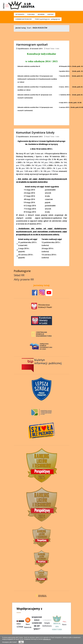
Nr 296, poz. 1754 (48, 171)
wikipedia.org (47, 639)
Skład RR (19, 275)
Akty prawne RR (24, 279)
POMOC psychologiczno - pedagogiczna (47, 19)
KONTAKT (51, 14)
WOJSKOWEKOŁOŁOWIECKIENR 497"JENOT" (37, 623)
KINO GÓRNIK (20, 624)
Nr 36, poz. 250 (60, 165)
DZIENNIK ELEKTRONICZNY (24, 19)
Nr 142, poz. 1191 (39, 165)
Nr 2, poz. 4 (58, 168)
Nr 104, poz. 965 (30, 162)
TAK (21, 642)
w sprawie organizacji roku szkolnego (32, 159)
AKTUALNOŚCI (20, 14)
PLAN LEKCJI (31, 14)
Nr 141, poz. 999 (37, 168)
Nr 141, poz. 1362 (45, 162)
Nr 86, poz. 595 (23, 168)
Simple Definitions (47, 623)
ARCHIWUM (41, 14)
